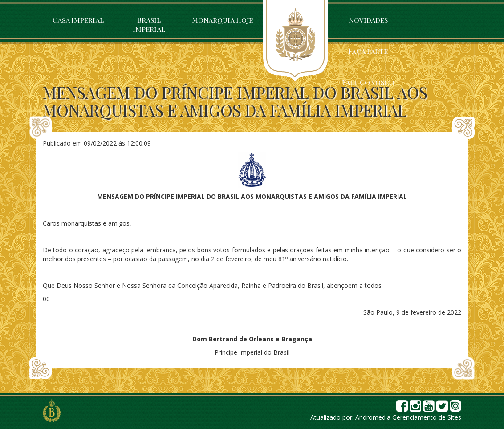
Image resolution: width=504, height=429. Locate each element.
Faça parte (368, 51)
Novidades (368, 20)
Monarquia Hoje (222, 20)
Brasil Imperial (149, 24)
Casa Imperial (78, 20)
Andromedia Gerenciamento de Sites (408, 417)
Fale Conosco (368, 82)
